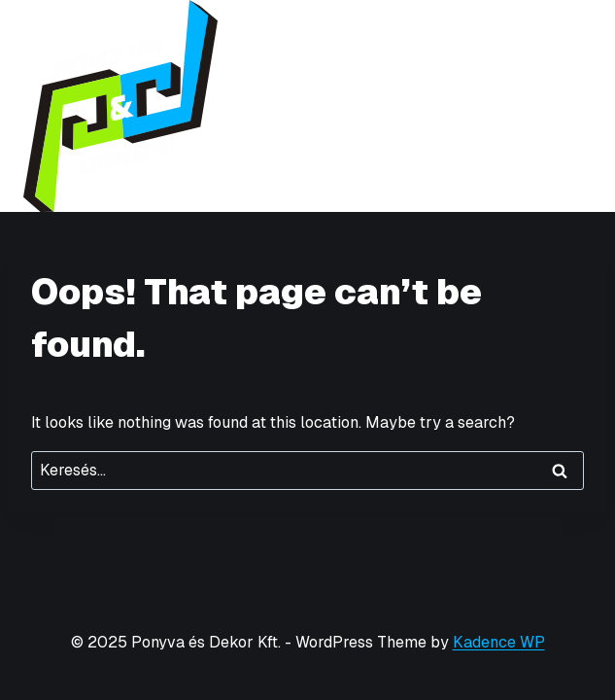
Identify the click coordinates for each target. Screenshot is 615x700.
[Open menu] (574, 105)
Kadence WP (499, 642)
